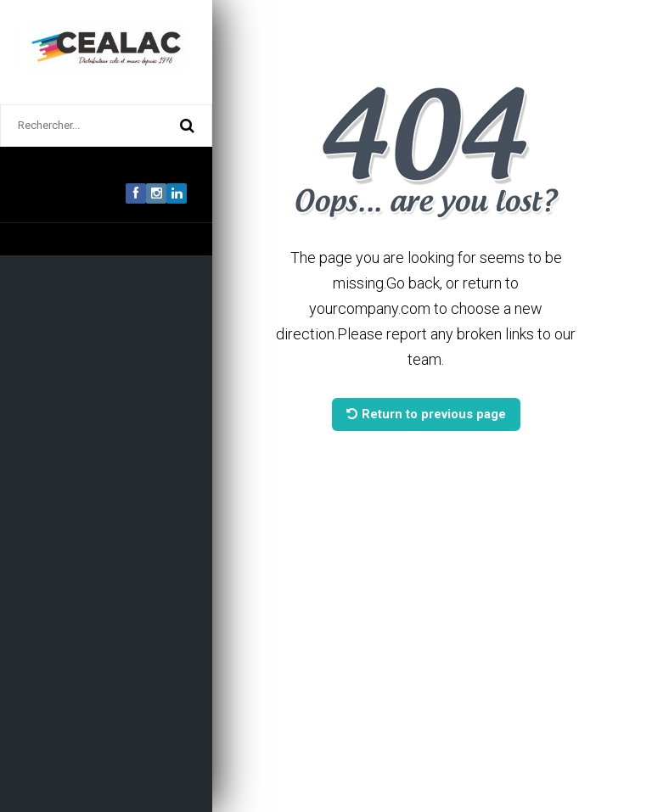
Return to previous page (426, 414)
